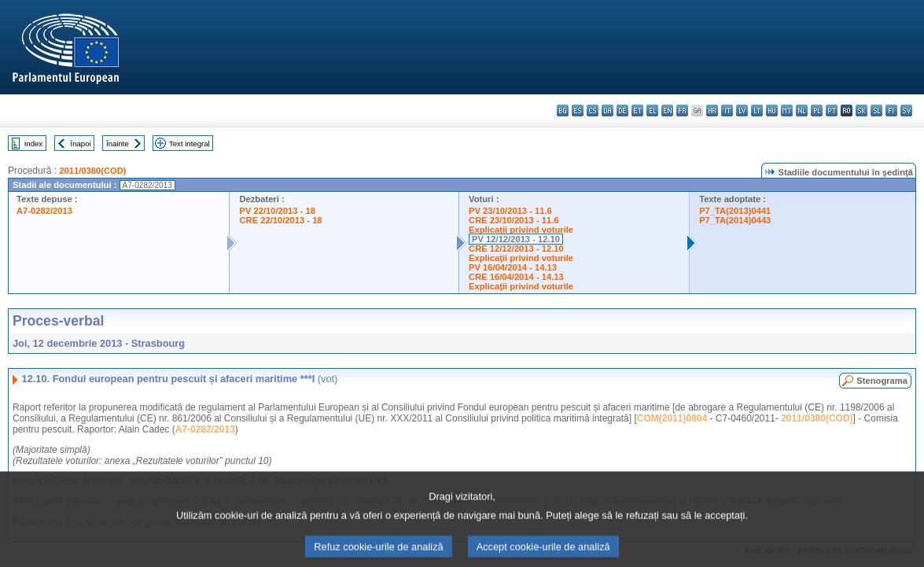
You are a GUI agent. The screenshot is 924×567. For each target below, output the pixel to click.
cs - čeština (593, 110)
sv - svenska (906, 110)
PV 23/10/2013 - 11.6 (510, 211)
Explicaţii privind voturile (521, 230)
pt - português (832, 110)
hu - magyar (772, 110)
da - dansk (607, 110)
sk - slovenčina (861, 110)
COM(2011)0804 (672, 418)
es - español (578, 110)
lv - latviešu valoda (742, 110)
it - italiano (727, 110)
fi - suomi (891, 110)
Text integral (190, 144)
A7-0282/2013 (44, 211)
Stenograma (882, 381)
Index (33, 144)
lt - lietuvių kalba (757, 110)
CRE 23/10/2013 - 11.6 (514, 220)
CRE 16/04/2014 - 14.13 (516, 277)
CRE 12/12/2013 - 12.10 (516, 249)
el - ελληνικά (652, 110)
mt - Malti (787, 110)
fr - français (682, 110)
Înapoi (81, 144)
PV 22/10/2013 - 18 (277, 211)
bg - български (563, 110)
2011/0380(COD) (92, 171)
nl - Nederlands (802, 110)
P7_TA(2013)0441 (735, 211)
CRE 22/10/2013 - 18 (280, 220)
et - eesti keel (637, 110)
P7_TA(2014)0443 (735, 220)
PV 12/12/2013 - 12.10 (516, 239)
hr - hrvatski (712, 110)
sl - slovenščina (876, 110)
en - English (667, 110)
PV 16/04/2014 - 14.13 (513, 267)
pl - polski (817, 110)
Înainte (118, 144)
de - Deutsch (622, 110)
